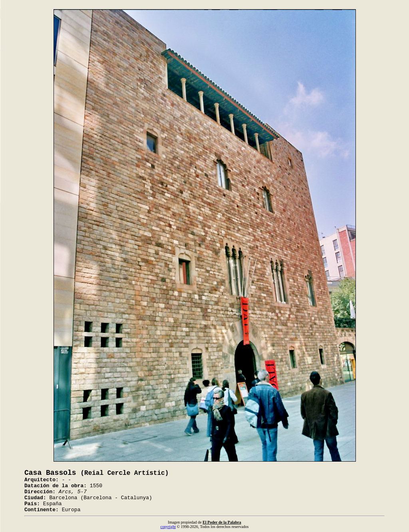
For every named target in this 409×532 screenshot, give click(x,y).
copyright (168, 527)
